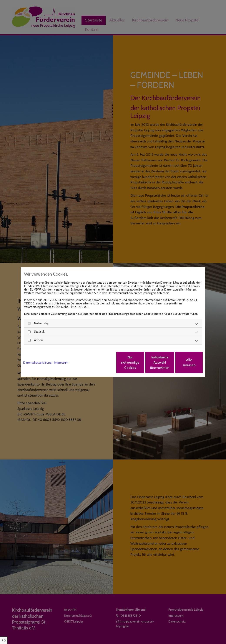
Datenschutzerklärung (37, 363)
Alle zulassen (183, 362)
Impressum (61, 363)
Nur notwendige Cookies (100, 362)
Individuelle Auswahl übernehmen (141, 362)
